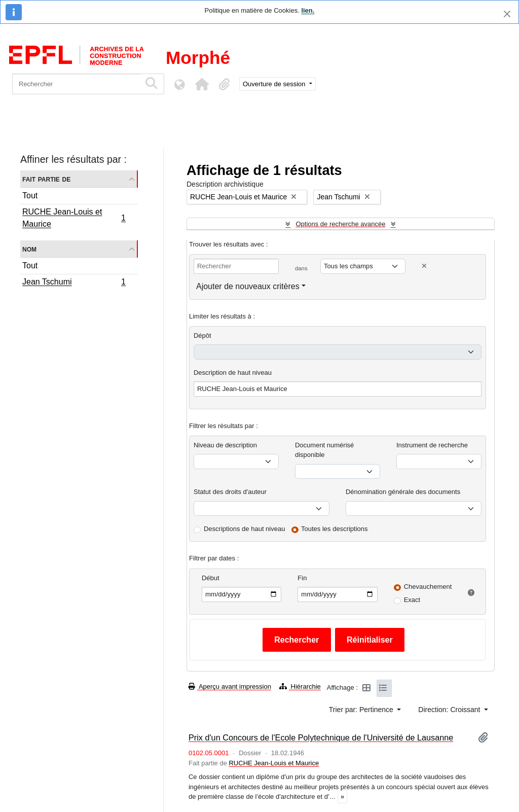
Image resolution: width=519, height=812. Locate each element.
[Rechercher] (76, 84)
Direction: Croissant (450, 710)
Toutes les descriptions (335, 529)
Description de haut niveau (233, 373)
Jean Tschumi (74, 283)
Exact (412, 600)
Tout (30, 196)
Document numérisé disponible (324, 450)
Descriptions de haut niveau (244, 529)
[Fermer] (507, 14)
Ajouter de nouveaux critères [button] (248, 286)
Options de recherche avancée (340, 224)
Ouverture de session (275, 84)
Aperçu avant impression (230, 686)
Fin (302, 578)
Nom (29, 249)
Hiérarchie (300, 686)
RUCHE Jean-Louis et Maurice (74, 218)
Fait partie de (46, 179)
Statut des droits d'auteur (230, 492)
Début (211, 578)
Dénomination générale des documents (403, 492)
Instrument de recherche (432, 445)
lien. (308, 10)
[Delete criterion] (424, 266)
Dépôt (202, 336)
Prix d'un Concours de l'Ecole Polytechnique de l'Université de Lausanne (321, 737)
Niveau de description (225, 445)
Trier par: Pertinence (362, 710)
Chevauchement (428, 587)
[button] (202, 84)
